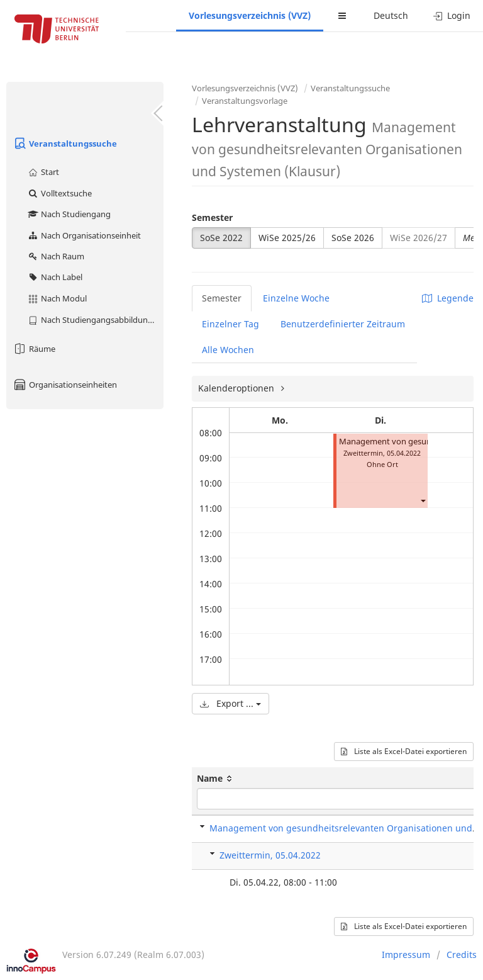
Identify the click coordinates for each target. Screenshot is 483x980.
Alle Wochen (228, 350)
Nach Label (55, 277)
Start (43, 172)
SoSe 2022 (221, 238)
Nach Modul (57, 298)
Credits (462, 955)
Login (452, 15)
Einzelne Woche (296, 298)
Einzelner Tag (230, 324)
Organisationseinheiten (65, 385)
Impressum (406, 955)
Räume (34, 349)
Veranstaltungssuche (65, 144)
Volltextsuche (59, 193)
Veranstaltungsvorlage (245, 101)
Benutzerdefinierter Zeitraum (343, 324)
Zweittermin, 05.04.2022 (270, 855)
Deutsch (391, 15)
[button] (423, 501)
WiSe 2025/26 (287, 238)
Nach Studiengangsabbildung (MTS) (95, 320)
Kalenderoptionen (237, 388)
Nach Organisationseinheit (84, 235)
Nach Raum (56, 256)
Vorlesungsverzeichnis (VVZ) (250, 15)
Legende (448, 298)
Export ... (230, 703)
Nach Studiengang (69, 214)
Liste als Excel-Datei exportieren (404, 751)
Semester (212, 217)
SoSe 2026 (353, 238)
